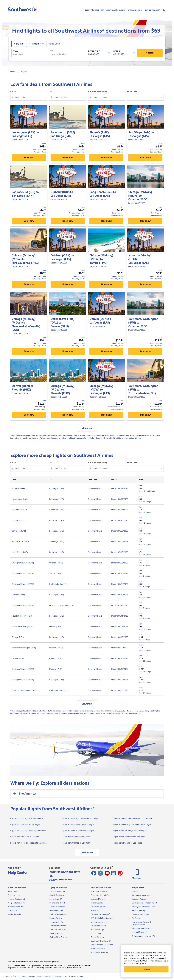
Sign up (52, 880)
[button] (23, 9)
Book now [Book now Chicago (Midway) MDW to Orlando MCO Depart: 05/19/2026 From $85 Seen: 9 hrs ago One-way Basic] (145, 221)
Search (150, 53)
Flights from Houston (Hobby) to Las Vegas (29, 843)
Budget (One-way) (97, 92)
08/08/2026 (94, 54)
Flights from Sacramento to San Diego (129, 837)
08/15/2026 (119, 54)
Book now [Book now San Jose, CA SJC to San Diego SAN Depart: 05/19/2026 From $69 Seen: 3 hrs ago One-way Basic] (29, 221)
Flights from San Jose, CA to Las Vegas (130, 831)
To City (17, 976)
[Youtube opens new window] (107, 873)
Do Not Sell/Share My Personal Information (67, 968)
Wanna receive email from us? (65, 874)
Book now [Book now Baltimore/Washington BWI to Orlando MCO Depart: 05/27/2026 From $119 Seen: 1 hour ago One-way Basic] (145, 351)
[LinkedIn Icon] (114, 873)
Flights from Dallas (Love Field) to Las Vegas (132, 824)
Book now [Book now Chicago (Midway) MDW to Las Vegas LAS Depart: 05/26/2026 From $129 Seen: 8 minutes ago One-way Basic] (107, 415)
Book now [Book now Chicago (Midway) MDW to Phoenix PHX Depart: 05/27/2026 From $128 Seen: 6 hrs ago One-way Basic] (68, 415)
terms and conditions (132, 438)
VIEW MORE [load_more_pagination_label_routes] (87, 853)
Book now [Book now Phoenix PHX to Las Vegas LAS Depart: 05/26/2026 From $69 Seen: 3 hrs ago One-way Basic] (107, 158)
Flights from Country (76, 976)
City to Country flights (45, 976)
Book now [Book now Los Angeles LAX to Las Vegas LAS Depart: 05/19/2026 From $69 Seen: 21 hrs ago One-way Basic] (29, 158)
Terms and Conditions (27, 968)
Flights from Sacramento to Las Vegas (78, 824)
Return (117, 51)
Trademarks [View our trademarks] (48, 968)
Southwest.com (77, 438)
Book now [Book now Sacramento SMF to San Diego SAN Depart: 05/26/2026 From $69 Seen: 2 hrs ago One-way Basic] (68, 158)
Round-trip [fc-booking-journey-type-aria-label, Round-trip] (18, 44)
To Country (8, 976)
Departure (94, 51)
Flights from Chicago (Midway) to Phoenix (28, 831)
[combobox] (30, 54)
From (15, 51)
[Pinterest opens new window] (120, 873)
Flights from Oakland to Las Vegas (25, 824)
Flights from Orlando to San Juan (76, 843)
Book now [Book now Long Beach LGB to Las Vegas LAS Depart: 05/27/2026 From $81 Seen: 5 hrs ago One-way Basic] (107, 221)
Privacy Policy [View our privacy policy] (40, 968)
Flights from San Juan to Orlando (25, 837)
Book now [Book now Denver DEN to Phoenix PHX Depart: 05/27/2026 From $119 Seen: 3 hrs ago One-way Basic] (29, 415)
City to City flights (28, 976)
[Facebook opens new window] (94, 873)
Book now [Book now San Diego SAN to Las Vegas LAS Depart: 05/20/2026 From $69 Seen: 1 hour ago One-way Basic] (145, 158)
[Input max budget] (107, 97)
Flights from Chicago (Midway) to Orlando (28, 818)
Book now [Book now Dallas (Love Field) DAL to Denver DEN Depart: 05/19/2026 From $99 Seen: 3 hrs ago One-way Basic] (68, 351)
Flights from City (61, 976)
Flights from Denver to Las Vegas (76, 837)
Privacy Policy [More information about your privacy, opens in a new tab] (141, 964)
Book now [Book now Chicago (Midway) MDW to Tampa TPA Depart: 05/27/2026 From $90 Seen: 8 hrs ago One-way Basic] (107, 284)
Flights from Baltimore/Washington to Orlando (132, 818)
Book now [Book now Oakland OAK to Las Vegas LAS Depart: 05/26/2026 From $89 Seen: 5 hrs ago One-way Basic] (68, 284)
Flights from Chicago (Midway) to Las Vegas (80, 818)
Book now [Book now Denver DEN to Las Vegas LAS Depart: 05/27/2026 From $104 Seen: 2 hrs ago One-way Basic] (107, 351)
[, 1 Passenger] (35, 44)
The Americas (25, 794)
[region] (146, 961)
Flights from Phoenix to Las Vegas (127, 843)
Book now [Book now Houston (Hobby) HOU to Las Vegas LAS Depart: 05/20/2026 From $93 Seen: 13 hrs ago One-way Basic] (145, 284)
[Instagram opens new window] (100, 873)
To (52, 51)
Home (13, 72)
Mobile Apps (137, 878)
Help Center (18, 873)
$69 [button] (156, 31)
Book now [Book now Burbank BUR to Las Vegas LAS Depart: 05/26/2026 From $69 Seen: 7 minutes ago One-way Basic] (68, 221)
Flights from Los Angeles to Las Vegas (78, 831)
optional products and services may (131, 436)
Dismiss (146, 969)
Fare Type (132, 92)
